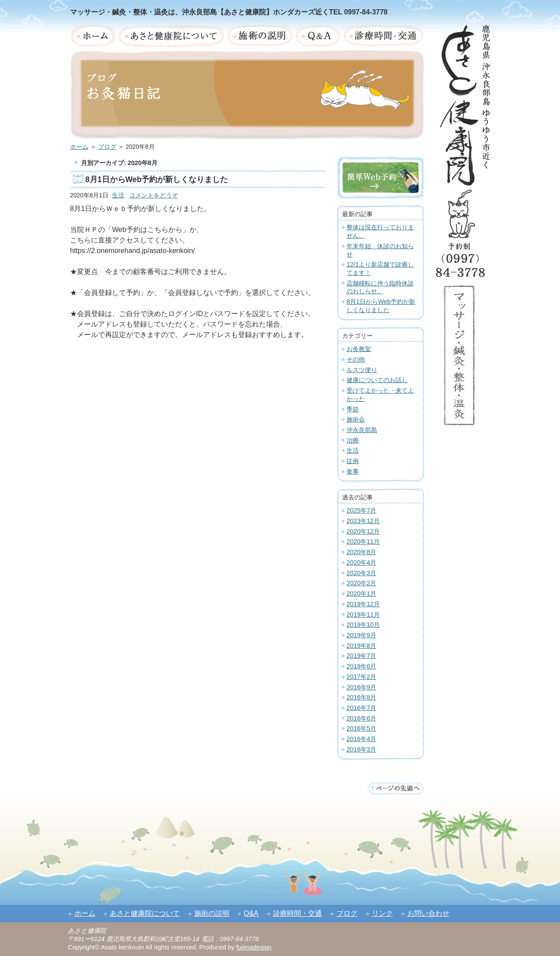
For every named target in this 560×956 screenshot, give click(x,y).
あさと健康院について (145, 913)
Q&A (251, 913)
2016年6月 (361, 718)
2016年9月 (361, 687)
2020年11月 (363, 541)
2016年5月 (361, 728)
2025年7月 (361, 510)
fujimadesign (254, 947)
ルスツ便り (362, 370)
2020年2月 (361, 583)
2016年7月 (361, 708)
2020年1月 (361, 594)
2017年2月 (361, 677)
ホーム (79, 147)
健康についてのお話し (377, 380)
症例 (353, 461)
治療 (353, 440)
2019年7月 (361, 656)
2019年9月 (361, 635)
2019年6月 (361, 666)
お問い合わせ (428, 913)
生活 (118, 195)
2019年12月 (363, 604)
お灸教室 (359, 349)
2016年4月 (361, 739)
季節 (353, 409)
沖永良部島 (362, 430)
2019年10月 (363, 625)
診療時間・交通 (297, 913)
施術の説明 (212, 913)
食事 (353, 471)
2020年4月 (361, 562)
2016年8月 (361, 697)
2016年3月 (361, 749)
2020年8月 (361, 552)
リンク (382, 913)
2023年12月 (363, 521)
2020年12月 (363, 531)
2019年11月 (363, 615)
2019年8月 (361, 646)
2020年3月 (361, 573)
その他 (356, 359)
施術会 (356, 419)
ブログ (107, 147)
